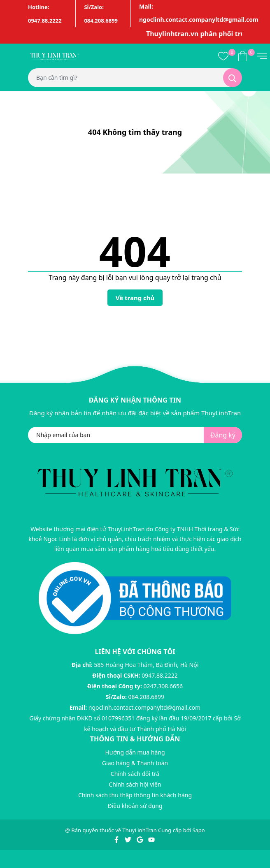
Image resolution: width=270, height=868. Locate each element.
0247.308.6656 (163, 686)
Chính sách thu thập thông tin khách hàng (135, 795)
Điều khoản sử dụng (135, 806)
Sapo (198, 830)
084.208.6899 (147, 697)
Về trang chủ (135, 298)
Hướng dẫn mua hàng (135, 752)
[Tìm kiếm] (233, 78)
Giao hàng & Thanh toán (135, 763)
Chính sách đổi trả (135, 774)
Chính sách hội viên (135, 784)
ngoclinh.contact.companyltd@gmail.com (144, 707)
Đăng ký (223, 435)
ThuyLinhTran (140, 830)
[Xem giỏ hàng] (243, 56)
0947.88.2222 (160, 675)
